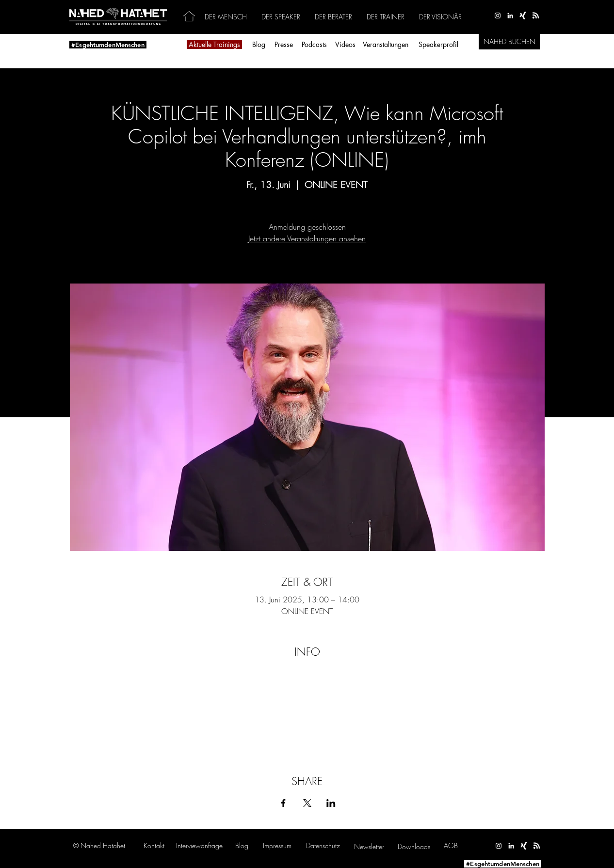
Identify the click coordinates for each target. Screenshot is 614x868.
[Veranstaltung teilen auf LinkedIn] (331, 803)
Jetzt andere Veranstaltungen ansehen (307, 238)
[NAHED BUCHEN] (509, 42)
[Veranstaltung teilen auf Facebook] (283, 803)
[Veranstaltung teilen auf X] (307, 803)
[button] (199, 845)
